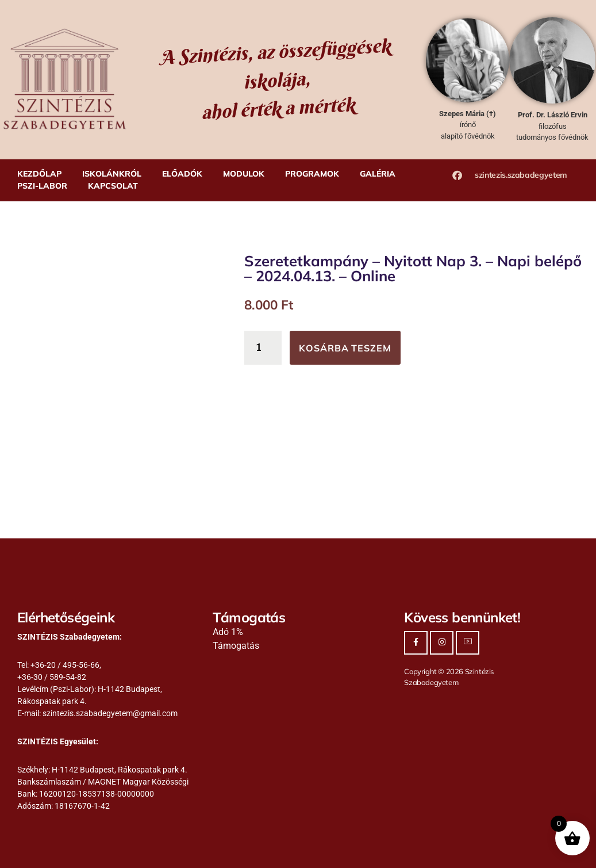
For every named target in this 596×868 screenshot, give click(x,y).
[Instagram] (442, 643)
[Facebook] (416, 643)
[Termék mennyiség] (263, 349)
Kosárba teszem (345, 349)
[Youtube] (468, 643)
